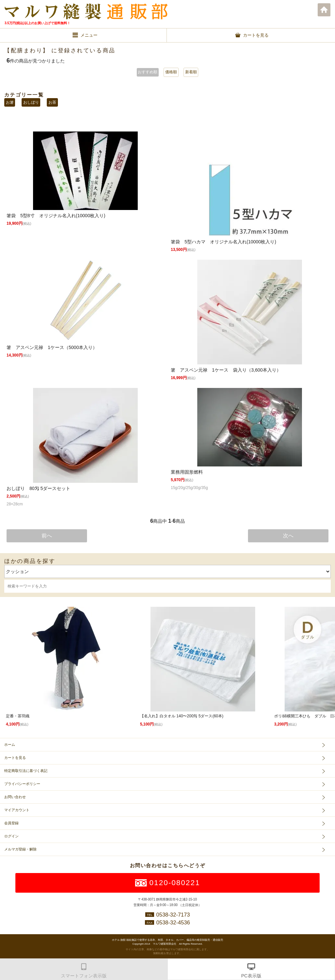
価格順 (171, 72)
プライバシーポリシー (22, 784)
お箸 (10, 102)
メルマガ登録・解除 (20, 849)
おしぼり (31, 102)
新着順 (191, 72)
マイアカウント (17, 810)
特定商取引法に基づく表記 (26, 771)
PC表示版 (251, 976)
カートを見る (15, 758)
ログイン (11, 836)
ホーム (324, 10)
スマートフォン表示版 (84, 976)
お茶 (52, 102)
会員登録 (11, 823)
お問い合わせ (15, 797)
